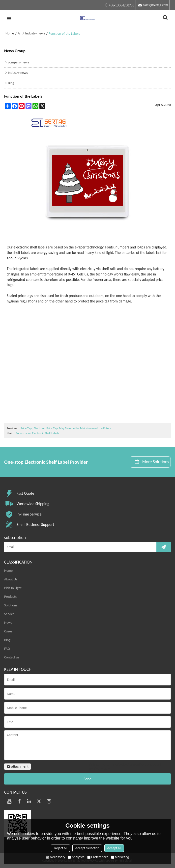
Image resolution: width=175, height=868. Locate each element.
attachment (17, 766)
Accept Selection (87, 848)
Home (10, 33)
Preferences (98, 857)
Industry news (35, 33)
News (8, 623)
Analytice (76, 857)
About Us (11, 579)
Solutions (11, 605)
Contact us (12, 657)
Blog (7, 640)
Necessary (55, 857)
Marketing (120, 857)
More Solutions (156, 462)
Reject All (60, 848)
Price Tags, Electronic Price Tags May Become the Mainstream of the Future (66, 428)
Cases (8, 631)
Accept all (114, 848)
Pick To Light (13, 588)
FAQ (7, 649)
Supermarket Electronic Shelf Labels (37, 433)
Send (87, 779)
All (20, 33)
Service (9, 614)
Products (10, 597)
